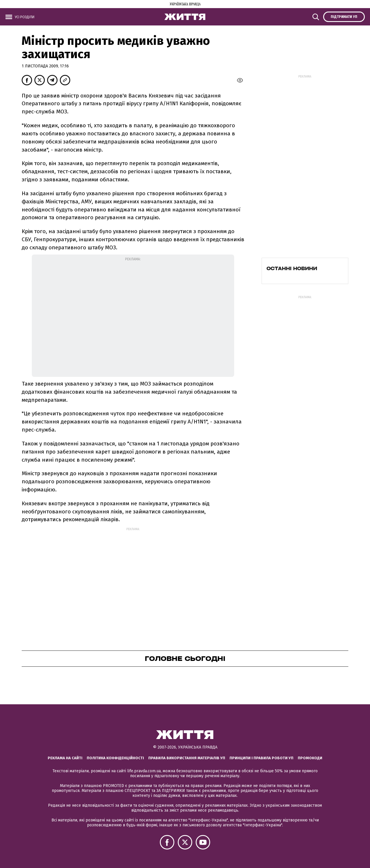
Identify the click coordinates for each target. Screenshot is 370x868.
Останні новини (292, 268)
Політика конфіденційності (115, 758)
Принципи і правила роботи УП (261, 758)
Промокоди (310, 758)
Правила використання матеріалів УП (187, 758)
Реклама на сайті (65, 758)
